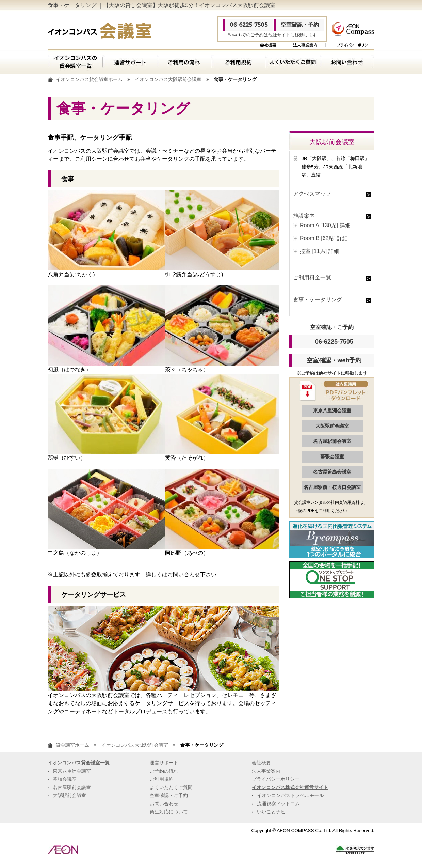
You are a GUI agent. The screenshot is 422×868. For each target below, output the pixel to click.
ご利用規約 (238, 61)
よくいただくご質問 (292, 61)
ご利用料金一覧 (312, 277)
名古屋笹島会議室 (332, 472)
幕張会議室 (332, 456)
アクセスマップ (312, 194)
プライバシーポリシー (354, 45)
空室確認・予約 (300, 25)
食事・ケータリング (318, 300)
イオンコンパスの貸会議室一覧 (75, 61)
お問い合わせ (347, 61)
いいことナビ (271, 812)
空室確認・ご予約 (169, 796)
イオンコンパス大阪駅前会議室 (168, 80)
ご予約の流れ (164, 771)
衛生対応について (169, 812)
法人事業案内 (305, 45)
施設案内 (304, 216)
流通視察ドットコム (278, 804)
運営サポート (129, 61)
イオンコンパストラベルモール (290, 796)
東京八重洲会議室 (332, 410)
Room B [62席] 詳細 (324, 238)
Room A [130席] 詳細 (325, 225)
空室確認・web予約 (334, 360)
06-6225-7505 (249, 25)
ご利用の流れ (184, 61)
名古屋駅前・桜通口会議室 (332, 487)
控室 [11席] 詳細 (320, 251)
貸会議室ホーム (72, 745)
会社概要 (268, 45)
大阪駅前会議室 (332, 426)
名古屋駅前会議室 (332, 441)
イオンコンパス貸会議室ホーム (89, 80)
